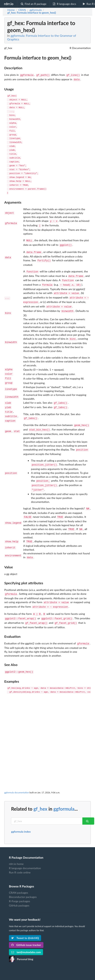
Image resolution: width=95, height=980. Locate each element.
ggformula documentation (17, 774)
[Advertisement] (47, 714)
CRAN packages (18, 874)
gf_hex (40, 791)
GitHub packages (19, 887)
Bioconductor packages (23, 879)
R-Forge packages (19, 883)
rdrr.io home (16, 846)
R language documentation (25, 850)
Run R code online (20, 854)
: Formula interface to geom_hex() (32, 13)
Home (11, 10)
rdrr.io (9, 4)
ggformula (64, 791)
